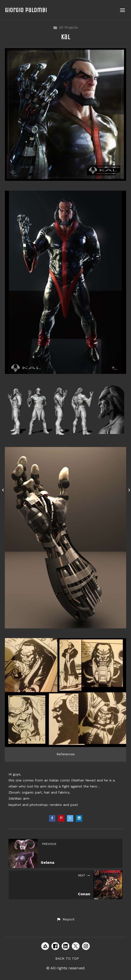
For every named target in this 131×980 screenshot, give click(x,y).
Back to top (67, 958)
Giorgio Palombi (26, 10)
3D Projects (65, 27)
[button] (65, 919)
